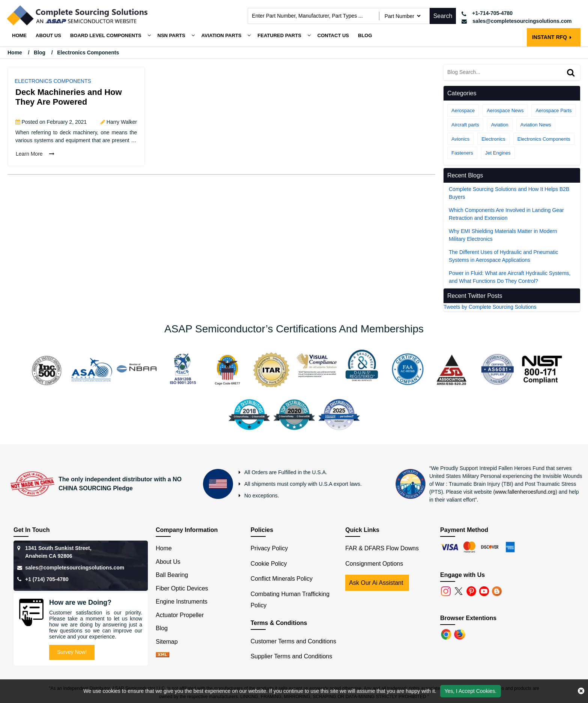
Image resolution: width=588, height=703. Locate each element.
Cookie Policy (269, 564)
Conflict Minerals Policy (282, 579)
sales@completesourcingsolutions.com (75, 568)
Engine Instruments (182, 602)
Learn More (35, 154)
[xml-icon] (162, 655)
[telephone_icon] (517, 13)
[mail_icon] (517, 21)
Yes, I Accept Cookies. (470, 691)
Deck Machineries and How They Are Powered (69, 97)
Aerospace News (505, 110)
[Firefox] (460, 634)
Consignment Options (374, 564)
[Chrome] (447, 634)
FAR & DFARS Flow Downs (382, 548)
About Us (168, 562)
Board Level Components (106, 35)
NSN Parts (171, 35)
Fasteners (462, 153)
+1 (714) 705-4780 (47, 579)
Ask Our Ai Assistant (376, 583)
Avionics (460, 139)
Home (19, 35)
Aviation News (536, 125)
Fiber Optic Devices (182, 588)
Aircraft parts (465, 125)
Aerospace (463, 110)
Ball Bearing (172, 575)
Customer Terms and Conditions (293, 641)
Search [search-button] (443, 16)
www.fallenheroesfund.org (525, 492)
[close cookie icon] (581, 691)
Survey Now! (72, 652)
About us (48, 35)
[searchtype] (402, 16)
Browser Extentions (468, 618)
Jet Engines (498, 153)
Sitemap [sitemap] (170, 642)
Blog (365, 35)
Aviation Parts (222, 35)
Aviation (500, 125)
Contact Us (333, 35)
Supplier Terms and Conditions (292, 656)
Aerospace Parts (553, 110)
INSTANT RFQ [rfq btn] (552, 37)
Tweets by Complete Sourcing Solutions (490, 307)
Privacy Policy (269, 548)
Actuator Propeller (180, 615)
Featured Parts (279, 35)
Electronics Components (53, 81)
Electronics (493, 139)
